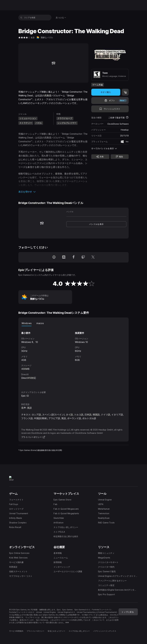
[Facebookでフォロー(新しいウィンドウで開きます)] (73, 257)
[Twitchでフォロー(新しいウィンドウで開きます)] (83, 257)
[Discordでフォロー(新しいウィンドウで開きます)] (64, 257)
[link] (96, 224)
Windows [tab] (27, 323)
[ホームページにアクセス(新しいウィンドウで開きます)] (54, 257)
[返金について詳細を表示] (127, 118)
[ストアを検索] (21, 18)
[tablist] (73, 323)
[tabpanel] (73, 356)
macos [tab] (40, 323)
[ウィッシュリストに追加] (110, 109)
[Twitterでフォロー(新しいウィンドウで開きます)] (93, 257)
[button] (53, 192)
